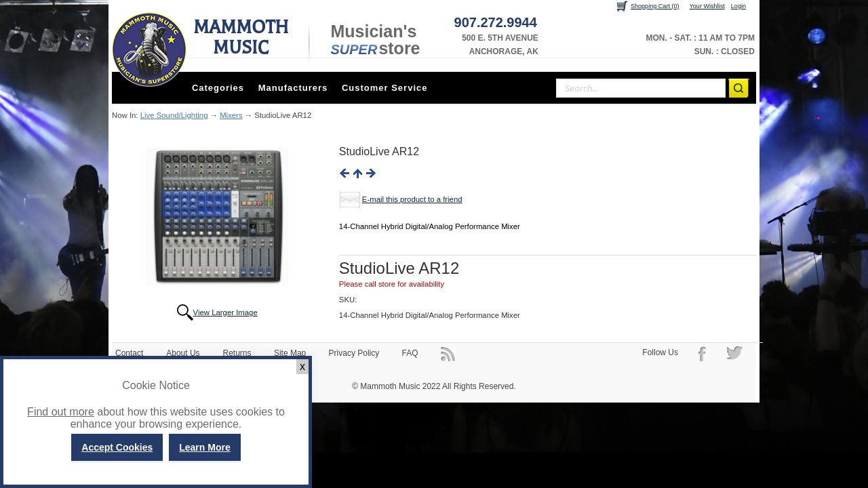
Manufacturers (293, 88)
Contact (129, 353)
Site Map (290, 353)
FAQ (410, 353)
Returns (237, 353)
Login (738, 6)
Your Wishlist (707, 6)
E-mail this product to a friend (412, 199)
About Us (183, 353)
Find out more (61, 412)
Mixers (231, 115)
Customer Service (385, 88)
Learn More (204, 447)
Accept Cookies (117, 447)
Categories (218, 88)
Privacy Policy (354, 353)
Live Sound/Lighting (174, 115)
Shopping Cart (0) (655, 6)
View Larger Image (225, 312)
